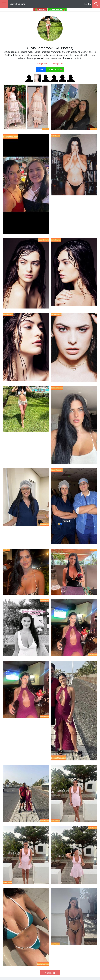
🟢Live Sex (40, 9)
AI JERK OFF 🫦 (55, 70)
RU (90, 4)
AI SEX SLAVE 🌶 (57, 9)
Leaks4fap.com (17, 4)
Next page (50, 973)
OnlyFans (42, 63)
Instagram (57, 63)
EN (86, 4)
